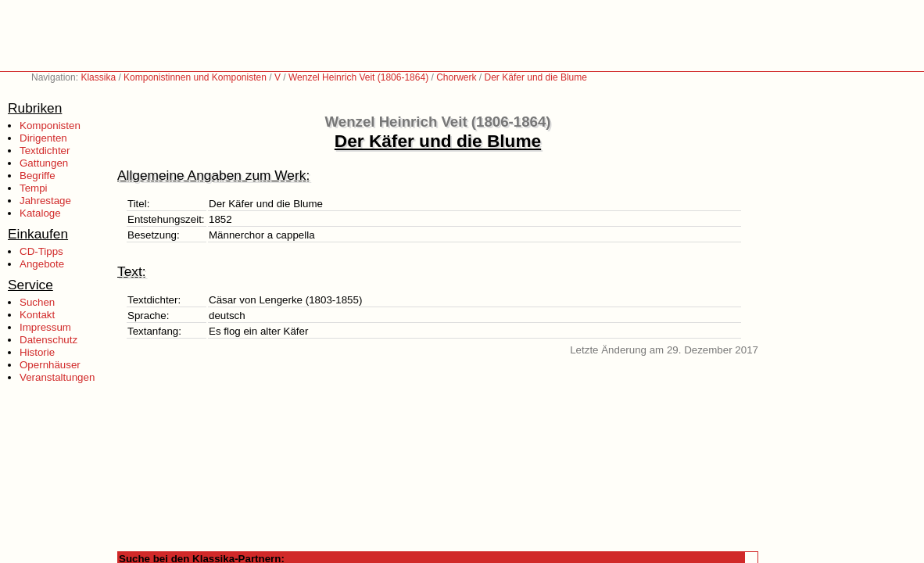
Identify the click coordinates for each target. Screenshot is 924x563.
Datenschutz (48, 340)
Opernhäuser (50, 365)
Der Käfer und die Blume (536, 77)
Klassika (98, 77)
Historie (37, 352)
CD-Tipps (41, 251)
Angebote (42, 264)
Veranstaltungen (57, 377)
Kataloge (40, 213)
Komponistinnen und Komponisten (195, 77)
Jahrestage (45, 201)
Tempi (34, 188)
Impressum (45, 327)
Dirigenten (43, 138)
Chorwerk (456, 77)
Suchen (37, 302)
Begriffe (38, 176)
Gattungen (44, 163)
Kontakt (37, 315)
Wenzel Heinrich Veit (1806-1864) (358, 77)
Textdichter (45, 151)
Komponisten (50, 126)
